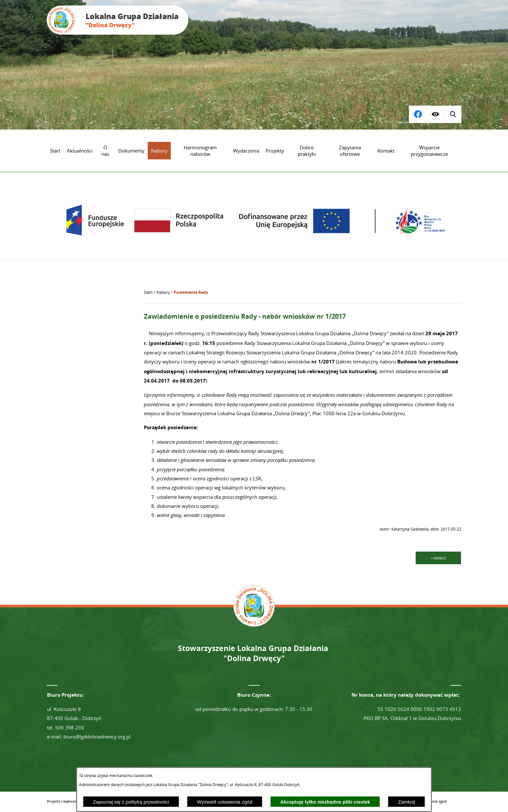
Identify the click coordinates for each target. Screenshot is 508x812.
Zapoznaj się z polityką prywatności (131, 802)
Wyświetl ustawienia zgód (225, 802)
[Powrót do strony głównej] (148, 292)
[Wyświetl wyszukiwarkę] (418, 114)
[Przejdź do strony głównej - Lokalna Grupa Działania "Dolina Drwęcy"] (117, 20)
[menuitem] (55, 151)
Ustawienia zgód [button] (432, 801)
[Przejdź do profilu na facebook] (453, 114)
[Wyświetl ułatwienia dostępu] (435, 114)
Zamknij (406, 802)
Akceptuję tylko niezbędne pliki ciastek (325, 802)
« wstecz (439, 558)
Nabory (163, 292)
